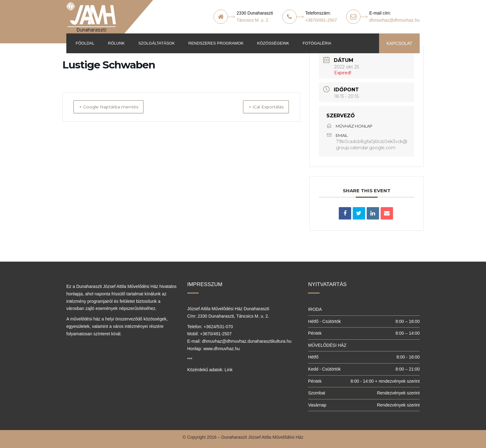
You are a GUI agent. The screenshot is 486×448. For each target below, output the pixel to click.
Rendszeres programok (216, 43)
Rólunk (116, 43)
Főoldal (85, 43)
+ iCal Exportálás (261, 107)
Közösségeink (273, 43)
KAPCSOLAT (399, 43)
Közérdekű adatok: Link (210, 370)
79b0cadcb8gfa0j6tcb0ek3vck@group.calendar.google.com (372, 145)
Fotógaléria (317, 43)
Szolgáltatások (157, 43)
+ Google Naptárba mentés (115, 107)
